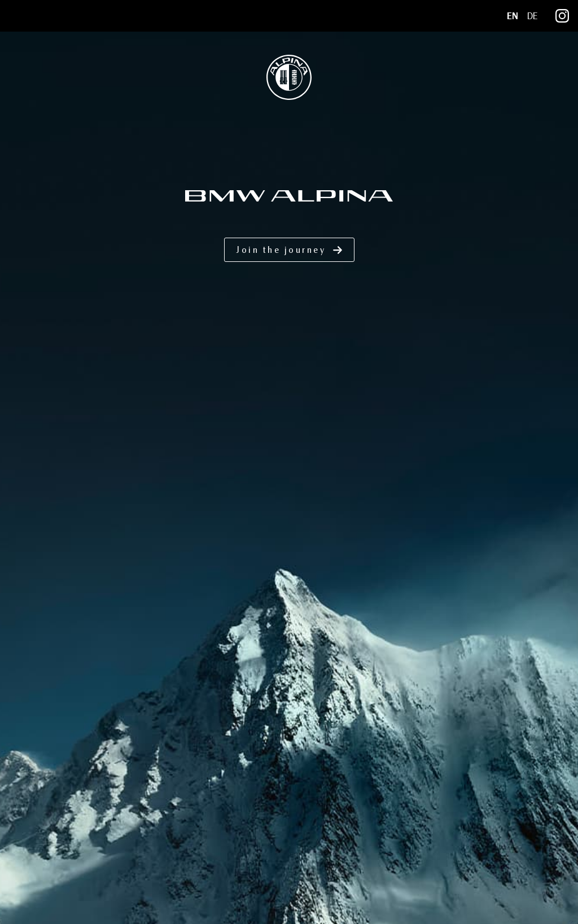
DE (532, 16)
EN (513, 16)
